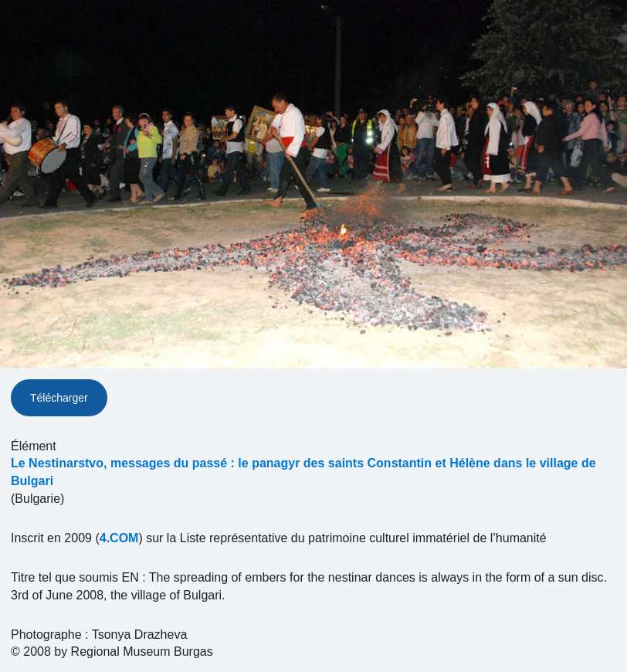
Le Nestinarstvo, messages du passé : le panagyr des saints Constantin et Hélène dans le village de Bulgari (303, 472)
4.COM (119, 538)
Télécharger (59, 398)
